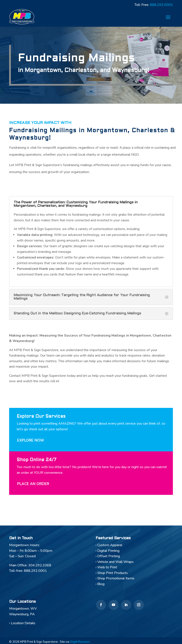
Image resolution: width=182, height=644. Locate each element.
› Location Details (22, 625)
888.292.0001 (161, 5)
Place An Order (33, 485)
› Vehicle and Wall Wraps (115, 563)
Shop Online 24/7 (37, 462)
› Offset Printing (108, 558)
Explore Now (31, 442)
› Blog (100, 585)
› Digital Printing (108, 552)
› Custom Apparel (109, 547)
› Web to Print (106, 569)
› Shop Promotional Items (115, 580)
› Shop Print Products (112, 574)
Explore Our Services (41, 418)
